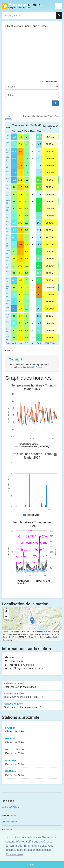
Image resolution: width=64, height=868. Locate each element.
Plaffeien (32, 773)
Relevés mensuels (32, 695)
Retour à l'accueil (22, 6)
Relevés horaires (32, 685)
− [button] (6, 617)
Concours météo (9, 822)
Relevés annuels (32, 706)
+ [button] (6, 612)
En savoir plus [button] (15, 854)
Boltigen (32, 741)
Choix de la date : (51, 81)
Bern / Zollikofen (32, 752)
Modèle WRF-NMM (10, 807)
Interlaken (32, 762)
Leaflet (5, 631)
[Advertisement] (32, 55)
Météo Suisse (36, 367)
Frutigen (32, 730)
